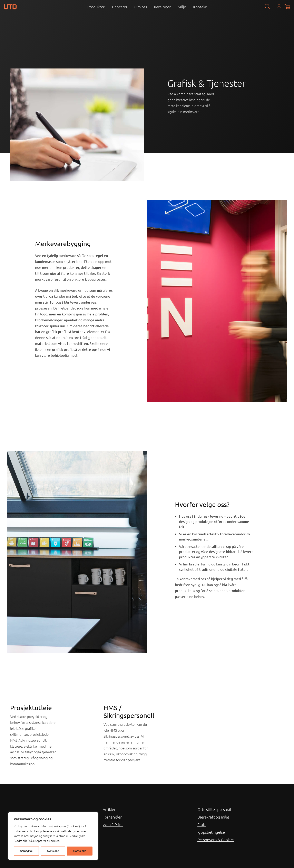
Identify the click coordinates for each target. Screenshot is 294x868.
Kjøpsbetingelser (212, 832)
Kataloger (162, 7)
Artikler (109, 809)
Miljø (182, 7)
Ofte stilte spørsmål (214, 809)
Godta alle (80, 851)
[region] (53, 836)
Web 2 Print (113, 824)
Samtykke (26, 851)
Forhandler (112, 817)
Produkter (96, 7)
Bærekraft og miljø (213, 817)
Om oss (141, 7)
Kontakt (200, 7)
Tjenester (119, 7)
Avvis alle (53, 851)
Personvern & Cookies (216, 840)
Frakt (202, 824)
